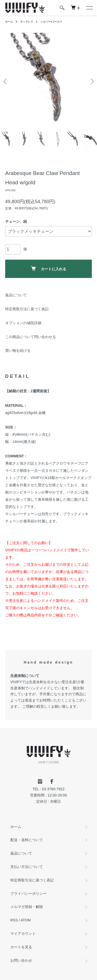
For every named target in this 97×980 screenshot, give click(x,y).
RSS (14, 920)
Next (91, 81)
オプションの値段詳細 (23, 323)
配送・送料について (27, 840)
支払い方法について (27, 867)
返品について (16, 295)
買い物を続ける (18, 350)
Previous (6, 81)
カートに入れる (48, 269)
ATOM (26, 920)
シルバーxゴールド (51, 22)
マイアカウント (23, 934)
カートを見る (21, 947)
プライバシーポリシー (28, 894)
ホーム (9, 22)
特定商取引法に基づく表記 (27, 309)
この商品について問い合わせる (31, 337)
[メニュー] (89, 8)
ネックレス (27, 22)
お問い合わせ (21, 960)
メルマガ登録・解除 (27, 907)
